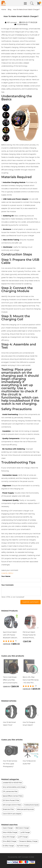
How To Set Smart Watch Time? (9, 724)
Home (4, 10)
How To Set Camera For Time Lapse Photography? (10, 764)
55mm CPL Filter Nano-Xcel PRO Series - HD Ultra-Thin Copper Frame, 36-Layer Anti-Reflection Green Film (31, 680)
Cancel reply (7, 573)
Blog (10, 10)
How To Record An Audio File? (29, 762)
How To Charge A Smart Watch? (29, 724)
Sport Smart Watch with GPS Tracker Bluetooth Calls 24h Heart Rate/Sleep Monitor (10, 635)
